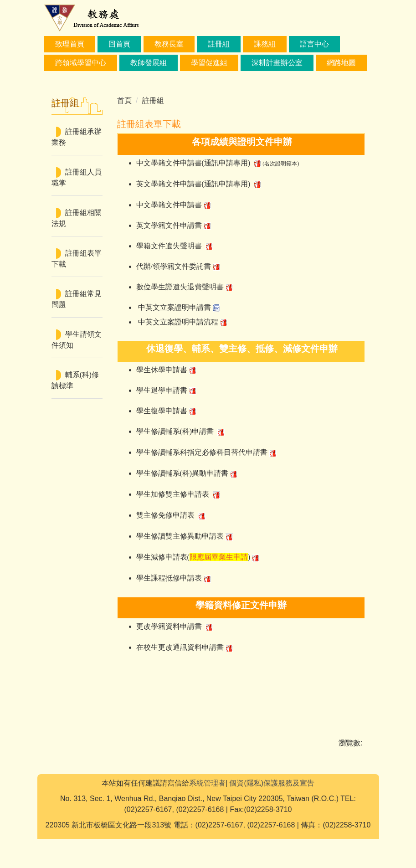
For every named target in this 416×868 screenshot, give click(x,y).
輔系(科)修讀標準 (75, 380)
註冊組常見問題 (77, 299)
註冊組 (219, 44)
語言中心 (314, 44)
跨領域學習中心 (81, 63)
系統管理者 (207, 812)
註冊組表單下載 (77, 259)
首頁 (124, 100)
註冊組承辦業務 (77, 137)
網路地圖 (341, 63)
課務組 (265, 44)
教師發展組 (149, 63)
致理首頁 (70, 44)
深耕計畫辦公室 (277, 63)
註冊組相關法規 (77, 218)
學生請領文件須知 (77, 340)
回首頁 (119, 44)
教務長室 (169, 44)
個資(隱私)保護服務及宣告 (272, 812)
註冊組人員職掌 (77, 177)
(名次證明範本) (281, 164)
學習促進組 (209, 63)
